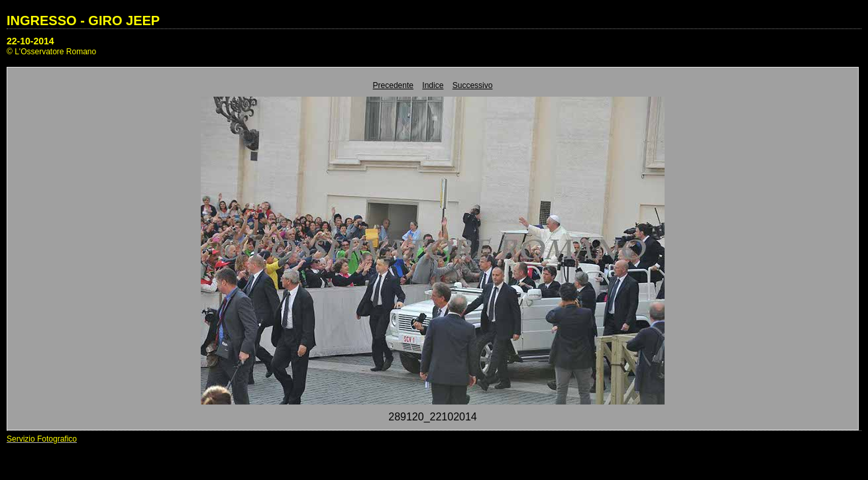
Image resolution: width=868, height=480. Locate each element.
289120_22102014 (432, 417)
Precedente (393, 85)
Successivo (473, 85)
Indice (433, 85)
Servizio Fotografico (42, 439)
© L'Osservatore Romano (51, 52)
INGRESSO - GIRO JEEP (83, 21)
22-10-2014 (30, 41)
